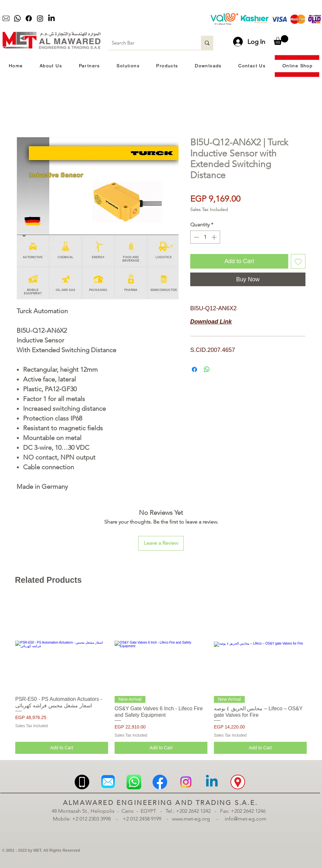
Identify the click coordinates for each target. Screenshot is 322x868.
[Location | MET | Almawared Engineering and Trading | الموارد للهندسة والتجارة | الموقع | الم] (238, 782)
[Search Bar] (149, 43)
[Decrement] (196, 237)
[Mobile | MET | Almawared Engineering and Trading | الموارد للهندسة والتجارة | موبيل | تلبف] (82, 782)
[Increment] (215, 237)
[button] (281, 40)
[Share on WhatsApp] (207, 369)
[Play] (118, 19)
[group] (161, 676)
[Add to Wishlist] (298, 261)
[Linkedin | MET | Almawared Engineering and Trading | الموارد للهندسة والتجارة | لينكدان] (212, 782)
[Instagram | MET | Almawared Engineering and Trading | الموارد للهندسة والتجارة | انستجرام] (186, 782)
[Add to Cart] (62, 748)
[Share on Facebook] (194, 369)
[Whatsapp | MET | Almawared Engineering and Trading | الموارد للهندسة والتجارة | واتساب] (134, 782)
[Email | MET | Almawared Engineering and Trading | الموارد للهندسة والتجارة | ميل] (108, 782)
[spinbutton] (205, 237)
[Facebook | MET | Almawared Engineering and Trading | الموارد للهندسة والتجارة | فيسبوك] (160, 782)
